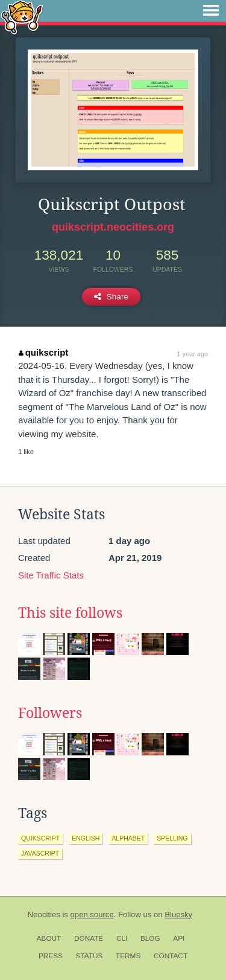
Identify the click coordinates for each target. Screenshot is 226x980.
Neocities (44, 914)
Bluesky (178, 914)
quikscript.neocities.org (113, 227)
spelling (172, 838)
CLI (122, 938)
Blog (150, 938)
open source (92, 914)
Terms (128, 956)
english (86, 838)
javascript (40, 853)
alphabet (128, 838)
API (179, 938)
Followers (50, 713)
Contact (171, 956)
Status (89, 956)
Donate (89, 938)
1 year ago (192, 354)
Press (51, 956)
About (49, 938)
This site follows (70, 613)
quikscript (43, 352)
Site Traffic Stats (51, 575)
